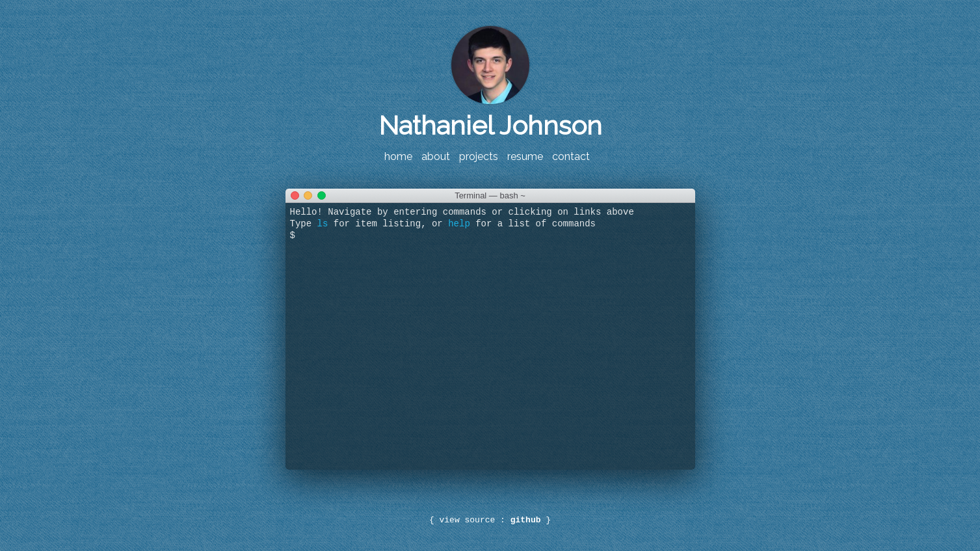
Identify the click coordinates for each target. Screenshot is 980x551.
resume (525, 156)
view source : (490, 520)
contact (571, 156)
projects (479, 156)
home (398, 156)
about (436, 156)
